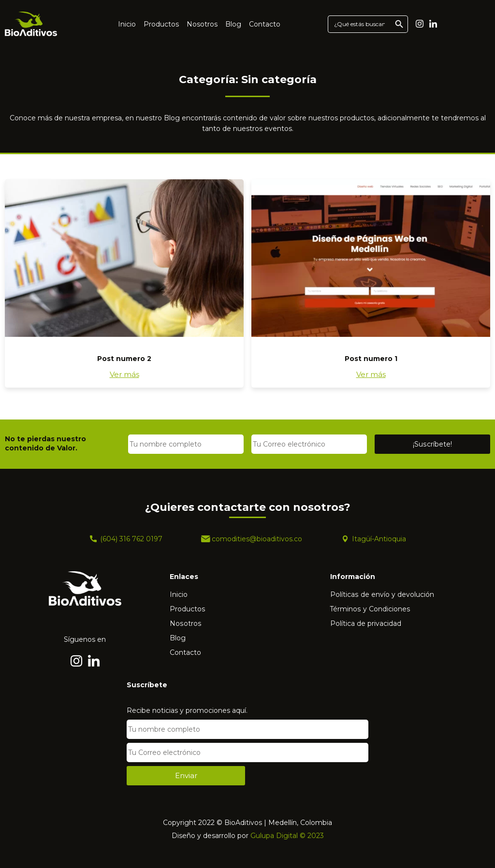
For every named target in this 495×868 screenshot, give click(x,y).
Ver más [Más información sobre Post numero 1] (371, 374)
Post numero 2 (124, 359)
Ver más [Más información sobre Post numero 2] (124, 374)
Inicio (127, 24)
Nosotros (202, 24)
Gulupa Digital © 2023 (287, 836)
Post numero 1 (371, 359)
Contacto (265, 24)
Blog (233, 24)
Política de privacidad (366, 623)
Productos (161, 24)
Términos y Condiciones (370, 609)
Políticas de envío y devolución (382, 594)
